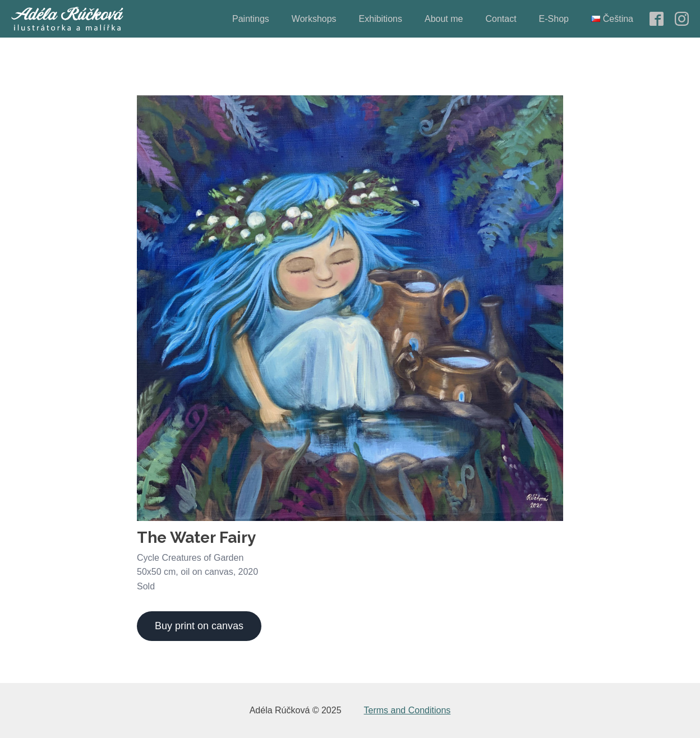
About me (444, 19)
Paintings (251, 19)
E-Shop (554, 19)
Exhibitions (381, 19)
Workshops (314, 19)
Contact (501, 19)
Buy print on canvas (199, 626)
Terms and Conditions (407, 710)
